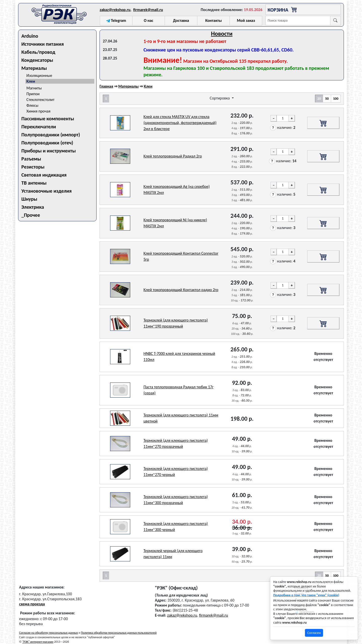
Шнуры (29, 199)
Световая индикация (44, 175)
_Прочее (31, 215)
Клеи (31, 81)
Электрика (33, 207)
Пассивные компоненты (48, 119)
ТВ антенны (34, 183)
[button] (273, 128)
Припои (33, 94)
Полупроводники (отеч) (47, 143)
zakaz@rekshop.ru (115, 10)
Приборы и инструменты (49, 151)
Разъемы (31, 159)
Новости (222, 34)
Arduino (30, 36)
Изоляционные (39, 75)
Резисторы (33, 167)
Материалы (34, 68)
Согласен (314, 633)
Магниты (34, 88)
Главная (106, 86)
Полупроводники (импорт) (51, 135)
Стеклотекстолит (40, 100)
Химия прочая (38, 111)
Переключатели (39, 127)
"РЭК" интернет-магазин (38, 642)
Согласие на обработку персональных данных (49, 633)
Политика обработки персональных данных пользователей (119, 633)
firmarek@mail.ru (148, 10)
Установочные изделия (47, 191)
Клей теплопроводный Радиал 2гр (173, 156)
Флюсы (32, 105)
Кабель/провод (38, 52)
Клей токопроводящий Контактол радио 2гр (181, 290)
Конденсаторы (37, 60)
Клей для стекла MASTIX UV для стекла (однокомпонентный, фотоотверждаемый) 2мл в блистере (180, 123)
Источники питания (43, 44)
